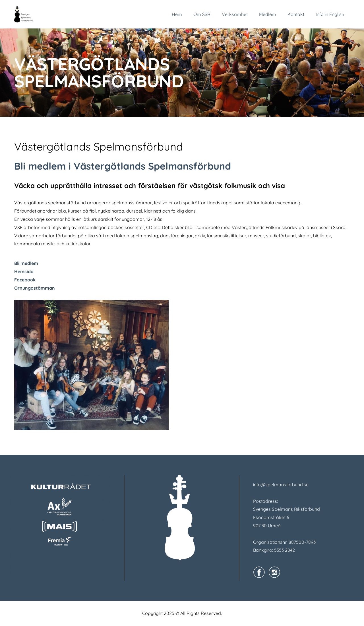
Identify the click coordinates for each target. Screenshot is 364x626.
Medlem (268, 14)
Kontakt (296, 14)
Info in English (330, 14)
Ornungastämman (35, 288)
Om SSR (202, 14)
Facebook (25, 280)
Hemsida (24, 271)
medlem (29, 263)
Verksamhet (235, 14)
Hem (177, 14)
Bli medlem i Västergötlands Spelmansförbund (123, 166)
